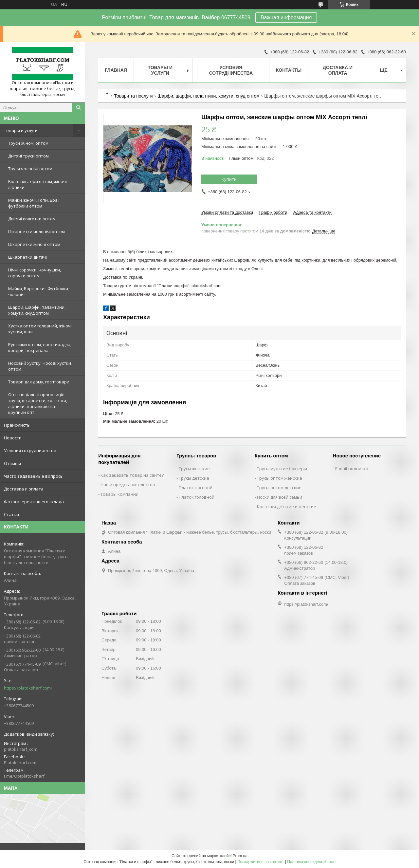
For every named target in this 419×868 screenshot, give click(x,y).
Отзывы (12, 463)
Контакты (289, 70)
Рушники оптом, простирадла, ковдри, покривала (40, 347)
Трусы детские (194, 478)
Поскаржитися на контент (261, 862)
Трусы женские (194, 469)
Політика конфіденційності (311, 862)
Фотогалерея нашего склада (34, 502)
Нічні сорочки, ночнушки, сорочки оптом (35, 273)
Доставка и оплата (24, 489)
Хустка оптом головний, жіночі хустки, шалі (40, 329)
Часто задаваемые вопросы (34, 476)
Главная (116, 70)
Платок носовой (196, 488)
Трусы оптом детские (279, 488)
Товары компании (119, 494)
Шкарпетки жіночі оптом (34, 244)
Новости (13, 438)
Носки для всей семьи (280, 497)
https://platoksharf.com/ (28, 688)
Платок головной (197, 497)
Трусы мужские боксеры (282, 469)
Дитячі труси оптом (28, 156)
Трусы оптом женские (280, 478)
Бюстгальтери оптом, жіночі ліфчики (37, 184)
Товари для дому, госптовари (39, 382)
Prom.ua (240, 856)
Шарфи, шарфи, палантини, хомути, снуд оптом (37, 310)
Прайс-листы (17, 425)
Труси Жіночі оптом (28, 143)
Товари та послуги (133, 96)
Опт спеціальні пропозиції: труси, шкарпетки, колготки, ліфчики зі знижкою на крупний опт (38, 403)
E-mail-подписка (352, 469)
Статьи (11, 514)
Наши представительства (128, 485)
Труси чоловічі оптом (30, 169)
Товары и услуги (21, 130)
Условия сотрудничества (30, 451)
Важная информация (286, 18)
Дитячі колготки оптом (32, 219)
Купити (229, 179)
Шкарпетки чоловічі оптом (36, 231)
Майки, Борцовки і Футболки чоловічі (38, 291)
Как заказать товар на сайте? (132, 475)
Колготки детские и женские (287, 507)
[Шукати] (79, 107)
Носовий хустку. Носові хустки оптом (40, 366)
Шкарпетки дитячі (27, 257)
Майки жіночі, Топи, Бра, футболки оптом (33, 203)
